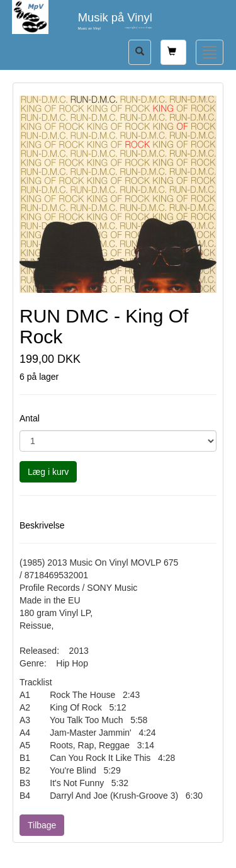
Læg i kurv (48, 472)
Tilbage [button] (42, 825)
